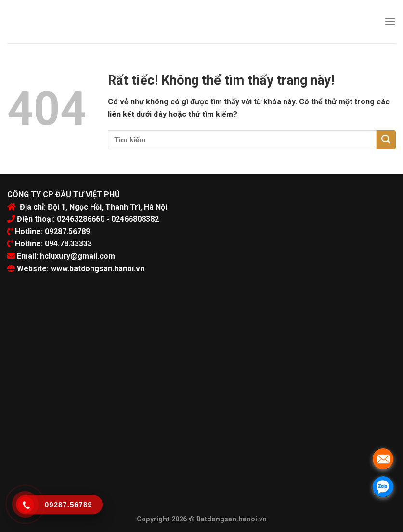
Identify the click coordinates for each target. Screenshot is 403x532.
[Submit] (386, 140)
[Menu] (390, 21)
